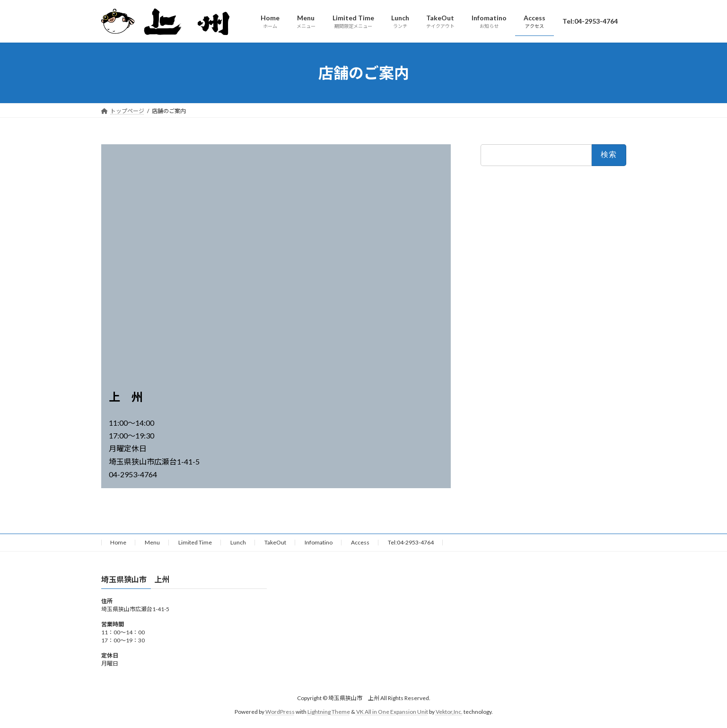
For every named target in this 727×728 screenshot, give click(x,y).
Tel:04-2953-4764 (411, 542)
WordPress (280, 712)
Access (360, 542)
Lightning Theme (329, 712)
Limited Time (195, 542)
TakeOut (275, 542)
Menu (152, 542)
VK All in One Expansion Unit (392, 712)
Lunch (238, 542)
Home (118, 542)
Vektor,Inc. (449, 712)
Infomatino (319, 542)
